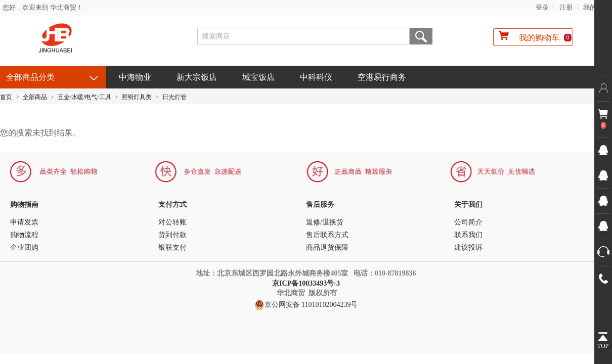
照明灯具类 (137, 97)
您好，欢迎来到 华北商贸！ (43, 7)
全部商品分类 (30, 77)
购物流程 (24, 235)
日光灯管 (174, 97)
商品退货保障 (327, 247)
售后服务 (320, 204)
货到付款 (172, 235)
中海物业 (135, 77)
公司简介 (468, 222)
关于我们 (468, 204)
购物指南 (24, 204)
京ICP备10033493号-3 (307, 283)
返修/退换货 (325, 222)
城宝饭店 (258, 77)
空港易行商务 (382, 77)
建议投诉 (468, 247)
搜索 (421, 36)
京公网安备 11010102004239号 (306, 305)
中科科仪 (316, 77)
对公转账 (172, 222)
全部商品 (35, 97)
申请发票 (24, 222)
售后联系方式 (327, 235)
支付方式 (172, 204)
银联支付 (172, 247)
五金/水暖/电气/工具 (84, 97)
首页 (6, 97)
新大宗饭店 (197, 77)
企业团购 (24, 247)
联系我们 (468, 235)
